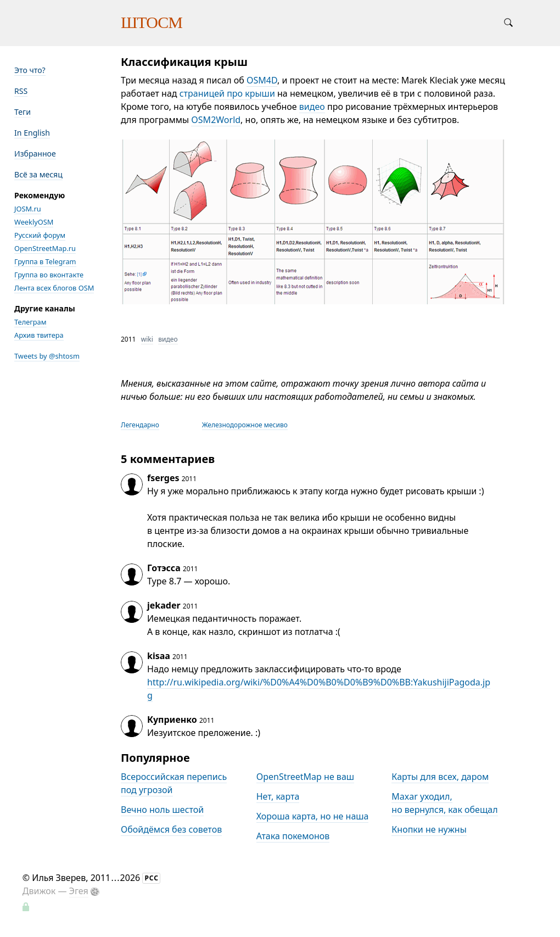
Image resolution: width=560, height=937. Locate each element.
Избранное (35, 154)
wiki (147, 339)
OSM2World (216, 120)
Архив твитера (39, 335)
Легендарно (140, 425)
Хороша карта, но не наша (313, 816)
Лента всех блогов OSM (54, 288)
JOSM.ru (28, 209)
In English (32, 133)
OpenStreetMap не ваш (305, 777)
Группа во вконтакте (49, 275)
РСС (152, 878)
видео (312, 107)
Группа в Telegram (45, 261)
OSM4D (262, 80)
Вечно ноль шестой (162, 810)
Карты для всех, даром (440, 777)
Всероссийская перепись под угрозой (174, 783)
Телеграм (30, 322)
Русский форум (40, 235)
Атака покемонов (293, 836)
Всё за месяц (38, 174)
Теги (23, 112)
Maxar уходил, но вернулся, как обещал (444, 803)
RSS (21, 91)
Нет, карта (278, 796)
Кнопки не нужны (429, 829)
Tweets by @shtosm (47, 356)
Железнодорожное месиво (245, 425)
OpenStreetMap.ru (45, 248)
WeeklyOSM (34, 222)
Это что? (30, 70)
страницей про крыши (227, 93)
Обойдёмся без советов (171, 829)
